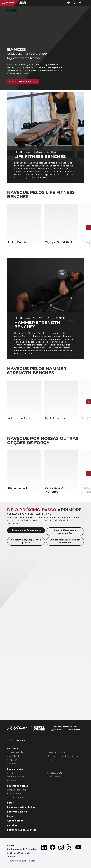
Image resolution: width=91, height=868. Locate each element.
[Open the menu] (87, 3)
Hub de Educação (16, 797)
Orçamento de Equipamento (26, 530)
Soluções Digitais (55, 773)
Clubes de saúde (15, 752)
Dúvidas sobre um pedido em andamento (65, 541)
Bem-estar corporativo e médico (63, 756)
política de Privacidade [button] (19, 853)
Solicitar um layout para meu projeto (26, 541)
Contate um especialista (23, 81)
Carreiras (12, 825)
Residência (12, 764)
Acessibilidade (15, 821)
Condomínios (13, 760)
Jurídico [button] (11, 857)
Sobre (10, 803)
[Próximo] (89, 227)
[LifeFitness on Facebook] (53, 851)
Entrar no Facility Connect (22, 830)
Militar (50, 760)
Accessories (12, 781)
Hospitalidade (14, 756)
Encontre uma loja (17, 812)
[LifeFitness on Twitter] (70, 851)
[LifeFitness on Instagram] (61, 851)
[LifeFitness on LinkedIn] (44, 851)
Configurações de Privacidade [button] (22, 849)
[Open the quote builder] (81, 3)
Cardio (10, 773)
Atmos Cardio (54, 777)
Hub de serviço (14, 794)
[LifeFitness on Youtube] (78, 851)
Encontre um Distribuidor (21, 807)
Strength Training (16, 777)
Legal (10, 816)
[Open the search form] (74, 3)
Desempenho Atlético (58, 752)
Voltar (12, 11)
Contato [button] (11, 845)
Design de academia (17, 790)
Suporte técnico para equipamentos (65, 532)
